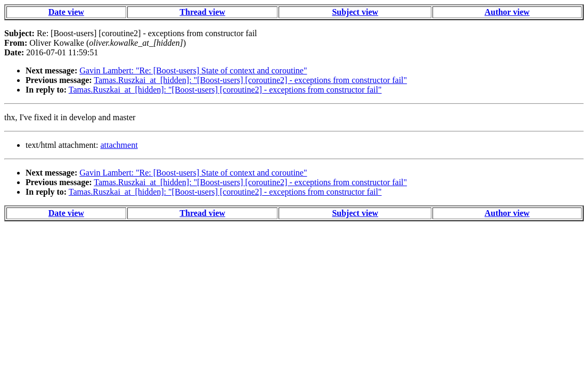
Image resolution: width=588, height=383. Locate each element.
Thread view (202, 12)
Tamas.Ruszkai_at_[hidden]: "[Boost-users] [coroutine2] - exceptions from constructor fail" (250, 80)
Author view (507, 12)
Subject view (355, 12)
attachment (119, 145)
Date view (66, 12)
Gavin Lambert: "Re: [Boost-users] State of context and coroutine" (193, 70)
